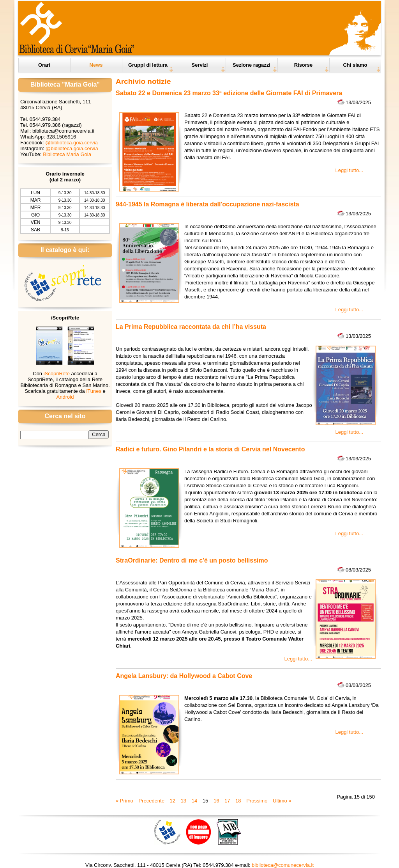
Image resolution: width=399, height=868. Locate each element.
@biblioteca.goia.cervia (72, 143)
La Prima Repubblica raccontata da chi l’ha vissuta (191, 327)
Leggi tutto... (349, 170)
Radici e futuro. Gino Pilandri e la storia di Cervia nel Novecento (210, 449)
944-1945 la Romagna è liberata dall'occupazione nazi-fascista (207, 204)
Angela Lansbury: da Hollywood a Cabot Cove (184, 676)
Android (65, 397)
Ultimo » (282, 801)
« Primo (124, 801)
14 (194, 801)
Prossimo (257, 801)
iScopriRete (57, 374)
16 (216, 801)
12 (173, 801)
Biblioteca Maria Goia (67, 154)
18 (238, 801)
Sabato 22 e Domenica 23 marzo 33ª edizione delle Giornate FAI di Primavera (229, 93)
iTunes (94, 391)
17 (227, 801)
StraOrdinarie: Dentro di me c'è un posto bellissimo (192, 560)
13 (184, 801)
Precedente (151, 801)
